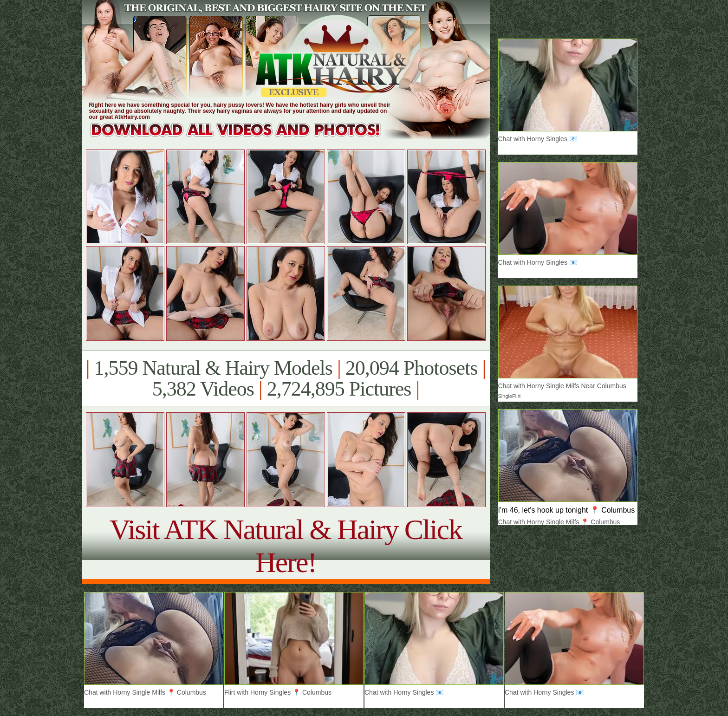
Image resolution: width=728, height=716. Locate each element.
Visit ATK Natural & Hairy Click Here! (286, 546)
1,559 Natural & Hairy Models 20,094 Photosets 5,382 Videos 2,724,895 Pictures (286, 378)
